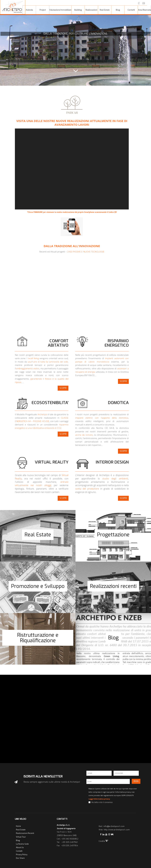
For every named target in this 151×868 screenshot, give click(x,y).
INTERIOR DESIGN (112, 462)
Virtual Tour (21, 837)
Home (18, 826)
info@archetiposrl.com (114, 826)
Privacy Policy (22, 855)
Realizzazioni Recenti (25, 833)
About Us (20, 848)
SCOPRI (63, 388)
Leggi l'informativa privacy (99, 799)
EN (144, 3)
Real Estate (21, 830)
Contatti (19, 851)
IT (139, 3)
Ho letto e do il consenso (102, 802)
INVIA (136, 781)
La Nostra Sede (22, 844)
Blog (18, 840)
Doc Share (20, 858)
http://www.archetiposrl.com (117, 830)
